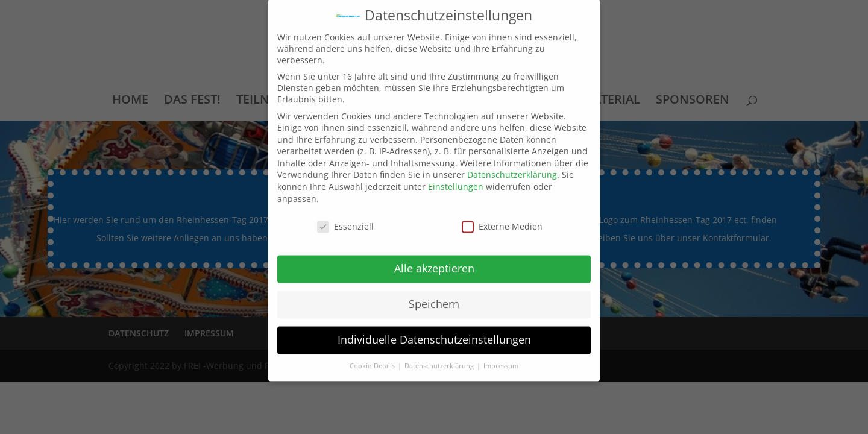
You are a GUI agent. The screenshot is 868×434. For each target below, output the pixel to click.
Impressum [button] (501, 357)
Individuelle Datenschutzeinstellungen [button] (434, 332)
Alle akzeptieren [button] (434, 260)
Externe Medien (502, 218)
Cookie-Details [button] (373, 357)
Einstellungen (456, 179)
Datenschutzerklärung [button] (440, 357)
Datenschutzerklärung (512, 167)
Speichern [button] (434, 296)
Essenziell (345, 218)
